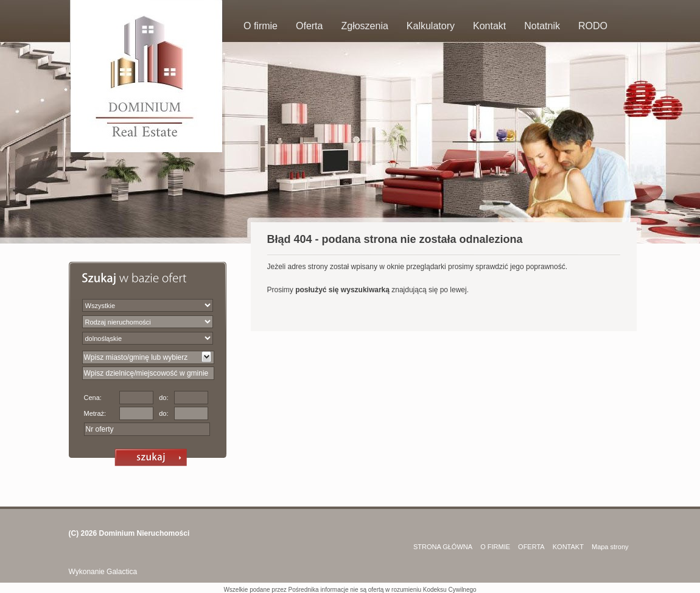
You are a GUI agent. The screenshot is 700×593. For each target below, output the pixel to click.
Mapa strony (610, 547)
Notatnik (542, 26)
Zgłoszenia (364, 26)
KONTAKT (568, 547)
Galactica (122, 572)
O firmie (261, 26)
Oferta (309, 26)
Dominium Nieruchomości (145, 533)
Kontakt (489, 26)
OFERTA (531, 547)
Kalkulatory (431, 26)
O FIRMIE (495, 547)
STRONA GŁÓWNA (443, 547)
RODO (593, 26)
